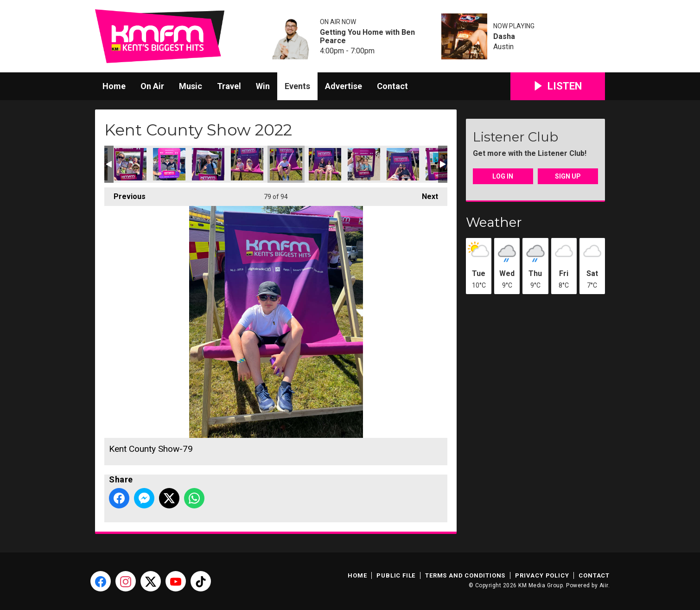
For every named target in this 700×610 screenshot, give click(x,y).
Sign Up (568, 176)
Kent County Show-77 (208, 164)
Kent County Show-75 (130, 164)
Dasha (504, 37)
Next (425, 194)
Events (297, 86)
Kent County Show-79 (286, 164)
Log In (503, 176)
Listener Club (515, 137)
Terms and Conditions (465, 575)
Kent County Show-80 (325, 164)
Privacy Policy (542, 575)
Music (191, 86)
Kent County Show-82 (403, 164)
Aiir (604, 585)
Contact (392, 86)
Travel (229, 86)
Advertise (344, 86)
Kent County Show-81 (364, 164)
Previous (125, 194)
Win (263, 86)
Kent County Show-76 (169, 164)
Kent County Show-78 (247, 164)
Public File (396, 575)
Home (114, 86)
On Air (152, 86)
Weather (494, 222)
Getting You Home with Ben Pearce (367, 37)
